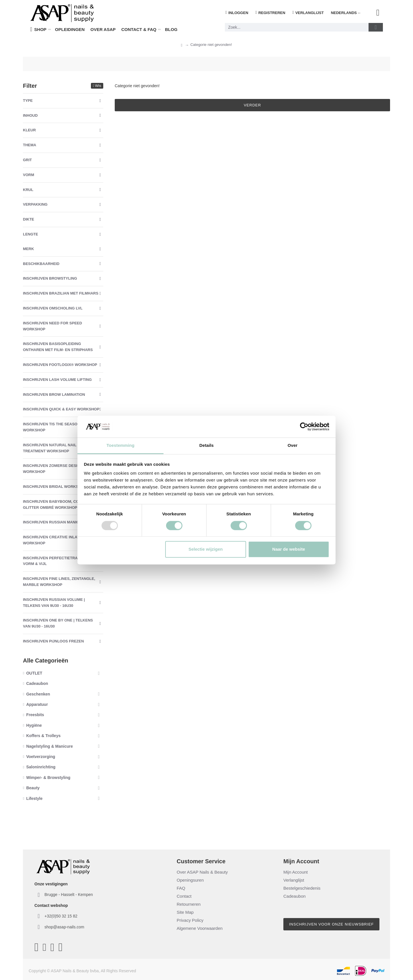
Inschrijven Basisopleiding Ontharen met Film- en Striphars (58, 347)
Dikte (29, 219)
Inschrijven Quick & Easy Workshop (61, 409)
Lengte (31, 234)
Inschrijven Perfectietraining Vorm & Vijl (55, 561)
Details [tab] (206, 446)
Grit (27, 160)
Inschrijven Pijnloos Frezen (53, 641)
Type (28, 101)
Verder (252, 105)
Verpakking (35, 204)
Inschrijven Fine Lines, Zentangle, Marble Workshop (59, 582)
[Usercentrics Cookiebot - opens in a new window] (304, 426)
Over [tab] (293, 446)
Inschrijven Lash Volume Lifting (57, 380)
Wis (98, 86)
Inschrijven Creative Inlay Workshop (51, 540)
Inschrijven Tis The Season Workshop (51, 427)
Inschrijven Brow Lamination (54, 394)
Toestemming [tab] (120, 446)
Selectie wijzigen (205, 549)
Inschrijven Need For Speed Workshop (52, 326)
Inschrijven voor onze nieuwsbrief (331, 924)
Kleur (29, 130)
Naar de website (289, 549)
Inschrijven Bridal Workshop (55, 487)
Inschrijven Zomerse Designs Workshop (54, 469)
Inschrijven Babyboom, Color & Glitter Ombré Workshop (57, 504)
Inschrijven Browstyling (50, 278)
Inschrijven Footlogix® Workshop (60, 365)
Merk (28, 249)
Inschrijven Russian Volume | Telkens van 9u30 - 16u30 (54, 603)
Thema (30, 145)
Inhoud (30, 115)
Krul (28, 190)
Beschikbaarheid (41, 264)
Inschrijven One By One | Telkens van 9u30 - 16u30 (58, 623)
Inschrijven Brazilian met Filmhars (61, 293)
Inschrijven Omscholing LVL (53, 308)
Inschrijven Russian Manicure (55, 522)
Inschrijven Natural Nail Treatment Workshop (50, 448)
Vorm (29, 175)
